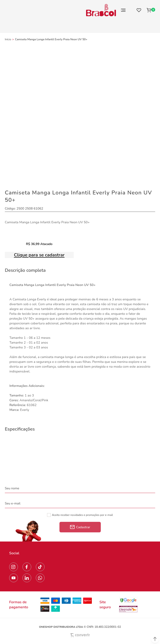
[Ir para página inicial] (8, 39)
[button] (155, 639)
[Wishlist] (139, 10)
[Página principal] (101, 10)
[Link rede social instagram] (14, 567)
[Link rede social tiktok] (40, 567)
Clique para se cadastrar (39, 255)
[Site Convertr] (80, 635)
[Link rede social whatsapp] (40, 578)
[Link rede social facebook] (27, 567)
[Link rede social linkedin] (27, 578)
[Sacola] (150, 10)
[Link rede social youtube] (14, 578)
